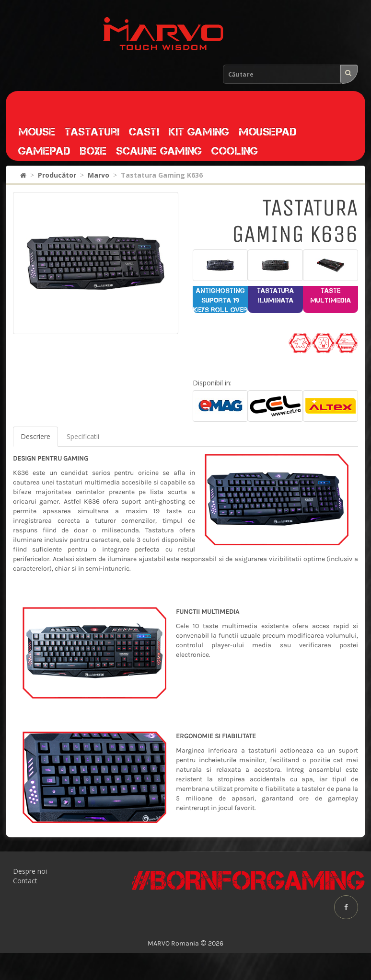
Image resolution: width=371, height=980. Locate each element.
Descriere (35, 436)
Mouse (37, 132)
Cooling (235, 151)
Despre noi (30, 871)
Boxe (93, 151)
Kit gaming (199, 132)
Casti (144, 132)
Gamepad (44, 151)
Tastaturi (92, 132)
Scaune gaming (159, 151)
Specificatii (83, 436)
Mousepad (267, 132)
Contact (25, 881)
